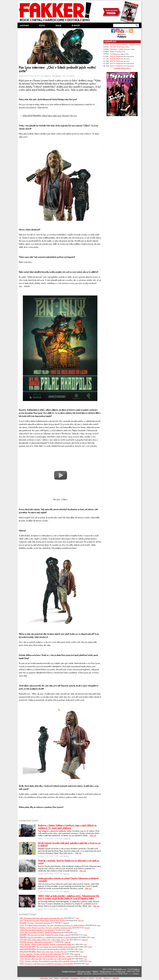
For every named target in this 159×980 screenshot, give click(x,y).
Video (66, 909)
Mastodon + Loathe (117, 49)
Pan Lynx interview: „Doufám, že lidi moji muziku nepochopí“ (41, 954)
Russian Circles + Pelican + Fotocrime (123, 44)
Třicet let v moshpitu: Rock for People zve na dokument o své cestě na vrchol (69, 862)
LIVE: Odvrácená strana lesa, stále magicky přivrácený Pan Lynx (42, 918)
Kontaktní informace (69, 972)
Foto (77, 918)
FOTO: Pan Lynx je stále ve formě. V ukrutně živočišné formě (40, 933)
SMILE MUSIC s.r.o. (119, 969)
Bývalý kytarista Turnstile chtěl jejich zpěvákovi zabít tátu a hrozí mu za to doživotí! (69, 844)
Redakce (95, 972)
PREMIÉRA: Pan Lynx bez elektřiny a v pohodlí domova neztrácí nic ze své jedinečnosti (49, 937)
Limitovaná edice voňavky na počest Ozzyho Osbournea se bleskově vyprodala (68, 880)
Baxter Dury (114, 52)
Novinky (66, 856)
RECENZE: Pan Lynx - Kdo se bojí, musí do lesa (36, 942)
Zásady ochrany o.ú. (107, 972)
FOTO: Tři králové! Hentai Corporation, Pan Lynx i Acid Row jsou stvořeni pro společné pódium (52, 925)
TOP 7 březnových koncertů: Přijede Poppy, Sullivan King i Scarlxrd (43, 921)
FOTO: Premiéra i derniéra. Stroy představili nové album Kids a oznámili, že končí (48, 961)
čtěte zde (93, 836)
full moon (84, 978)
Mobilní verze (121, 972)
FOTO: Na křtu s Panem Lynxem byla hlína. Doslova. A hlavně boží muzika (45, 944)
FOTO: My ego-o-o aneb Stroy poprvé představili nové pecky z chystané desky (46, 964)
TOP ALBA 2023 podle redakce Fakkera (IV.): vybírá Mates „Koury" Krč (44, 940)
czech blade (65, 978)
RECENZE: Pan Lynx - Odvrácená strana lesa (35, 923)
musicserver (74, 978)
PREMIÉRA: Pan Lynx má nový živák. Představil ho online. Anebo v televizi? (45, 935)
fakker (57, 978)
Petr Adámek (57, 76)
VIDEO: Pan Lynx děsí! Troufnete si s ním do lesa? (37, 930)
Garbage (113, 54)
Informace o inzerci (84, 972)
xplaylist (91, 978)
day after (99, 978)
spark (51, 978)
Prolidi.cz (136, 969)
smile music (44, 978)
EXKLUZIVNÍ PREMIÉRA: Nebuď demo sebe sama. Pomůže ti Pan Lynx (50, 116)
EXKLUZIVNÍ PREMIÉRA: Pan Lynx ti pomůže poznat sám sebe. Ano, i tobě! (45, 956)
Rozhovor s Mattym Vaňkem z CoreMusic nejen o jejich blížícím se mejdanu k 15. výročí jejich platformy (67, 827)
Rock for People (115, 56)
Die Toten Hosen (116, 47)
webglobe (116, 978)
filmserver (107, 978)
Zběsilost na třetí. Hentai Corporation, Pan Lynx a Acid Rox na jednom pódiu (46, 928)
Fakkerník (48, 76)
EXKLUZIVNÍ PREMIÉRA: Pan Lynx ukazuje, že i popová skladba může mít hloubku (48, 947)
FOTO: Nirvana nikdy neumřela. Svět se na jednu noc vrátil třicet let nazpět (45, 959)
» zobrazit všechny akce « (122, 68)
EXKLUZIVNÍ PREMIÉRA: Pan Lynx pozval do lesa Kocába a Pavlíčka (43, 949)
